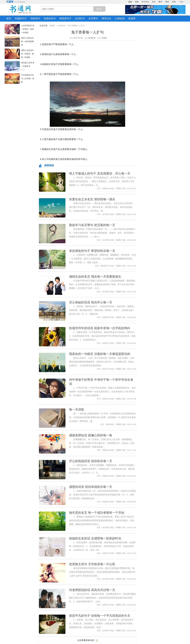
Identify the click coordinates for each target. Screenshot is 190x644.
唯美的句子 (65, 18)
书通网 (10, 2)
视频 (130, 2)
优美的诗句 (50, 18)
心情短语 (120, 18)
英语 (167, 2)
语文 (154, 2)
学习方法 (145, 2)
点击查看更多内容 (86, 640)
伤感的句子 (21, 18)
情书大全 (106, 18)
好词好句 (80, 18)
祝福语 (132, 18)
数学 (160, 2)
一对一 (181, 2)
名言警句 (93, 18)
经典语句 (35, 18)
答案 (137, 2)
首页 (9, 18)
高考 (174, 2)
